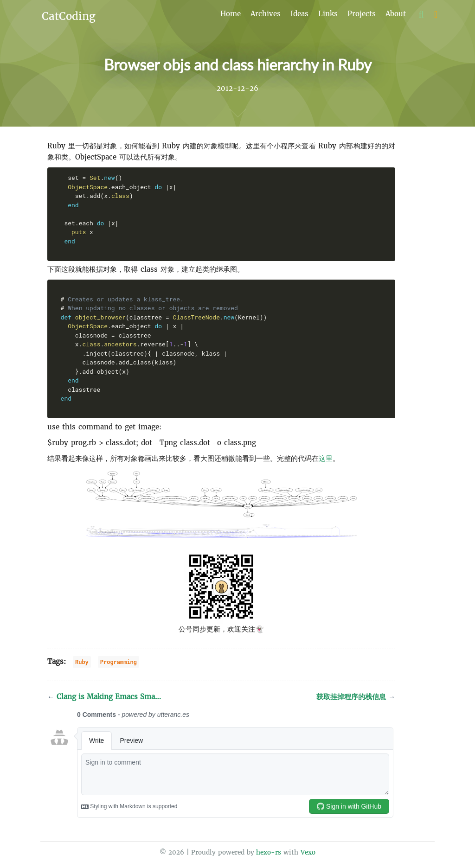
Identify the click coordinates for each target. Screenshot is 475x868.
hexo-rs (269, 852)
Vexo (308, 852)
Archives (266, 14)
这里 (326, 458)
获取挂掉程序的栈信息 (356, 697)
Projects (362, 14)
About (396, 14)
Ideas (299, 14)
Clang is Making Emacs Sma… (104, 697)
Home (231, 14)
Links (328, 14)
